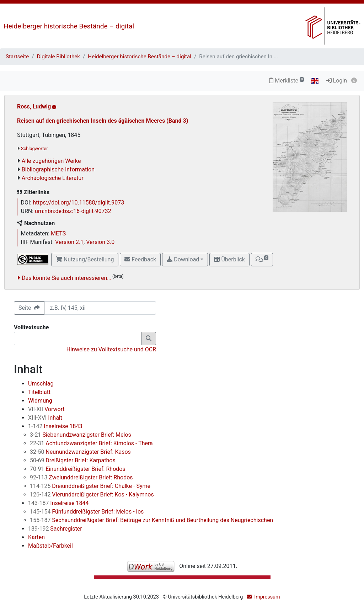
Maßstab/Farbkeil (50, 546)
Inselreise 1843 (55, 426)
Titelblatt (39, 392)
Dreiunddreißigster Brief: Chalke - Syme (90, 486)
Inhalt (45, 418)
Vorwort (46, 409)
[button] (262, 260)
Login (336, 81)
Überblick (229, 259)
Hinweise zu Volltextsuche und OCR (111, 349)
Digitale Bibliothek (58, 57)
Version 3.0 (100, 242)
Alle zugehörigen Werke (51, 161)
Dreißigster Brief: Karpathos (73, 460)
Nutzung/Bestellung (85, 259)
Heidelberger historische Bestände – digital (69, 26)
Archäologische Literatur (53, 178)
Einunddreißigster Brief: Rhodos (78, 469)
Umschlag (41, 384)
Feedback (140, 259)
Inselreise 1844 (58, 503)
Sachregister (55, 529)
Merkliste (287, 81)
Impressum (267, 597)
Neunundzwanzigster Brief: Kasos (80, 452)
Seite (29, 308)
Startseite (17, 57)
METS (58, 233)
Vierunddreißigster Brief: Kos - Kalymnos (92, 495)
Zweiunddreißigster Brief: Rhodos (81, 477)
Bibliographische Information (58, 169)
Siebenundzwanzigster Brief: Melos (81, 435)
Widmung (40, 401)
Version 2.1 (69, 242)
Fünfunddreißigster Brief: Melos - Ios (87, 512)
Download (183, 259)
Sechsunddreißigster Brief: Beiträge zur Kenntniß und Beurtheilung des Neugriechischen (151, 520)
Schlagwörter (34, 148)
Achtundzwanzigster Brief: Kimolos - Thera (91, 443)
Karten (36, 537)
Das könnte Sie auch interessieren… (66, 278)
